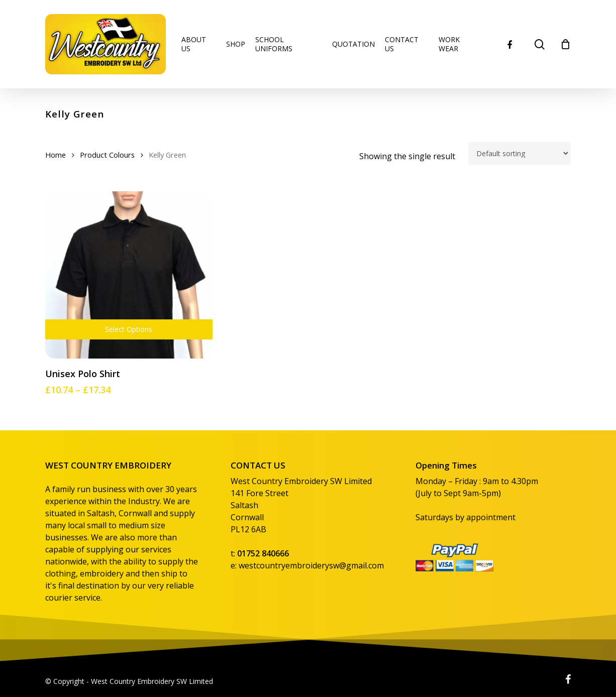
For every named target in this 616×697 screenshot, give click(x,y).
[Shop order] (520, 153)
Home (56, 155)
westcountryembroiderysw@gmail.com (311, 565)
